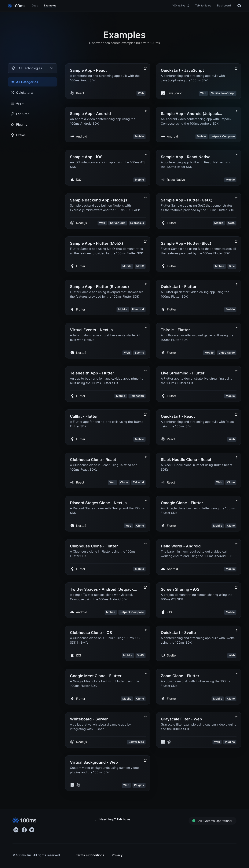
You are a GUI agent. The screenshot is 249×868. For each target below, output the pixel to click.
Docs (35, 6)
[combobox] (32, 68)
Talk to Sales (203, 6)
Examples (50, 6)
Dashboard (224, 6)
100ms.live (181, 6)
